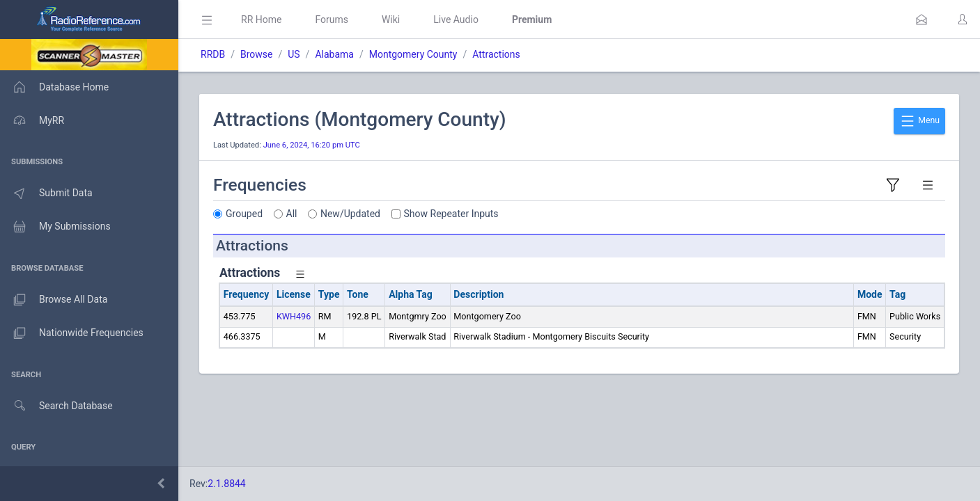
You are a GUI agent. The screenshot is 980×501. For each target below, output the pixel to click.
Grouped (244, 214)
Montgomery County (413, 54)
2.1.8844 (227, 484)
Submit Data (46, 193)
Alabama (334, 54)
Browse (256, 54)
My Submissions (55, 227)
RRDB (213, 54)
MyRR (32, 120)
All (292, 214)
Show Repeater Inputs (451, 214)
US (294, 54)
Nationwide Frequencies (72, 333)
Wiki (391, 19)
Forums (332, 19)
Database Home (54, 87)
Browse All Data (54, 300)
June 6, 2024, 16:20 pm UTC (312, 145)
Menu (919, 121)
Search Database (56, 406)
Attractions (496, 54)
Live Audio (456, 19)
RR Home (261, 19)
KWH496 (294, 316)
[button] (921, 19)
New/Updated (350, 214)
